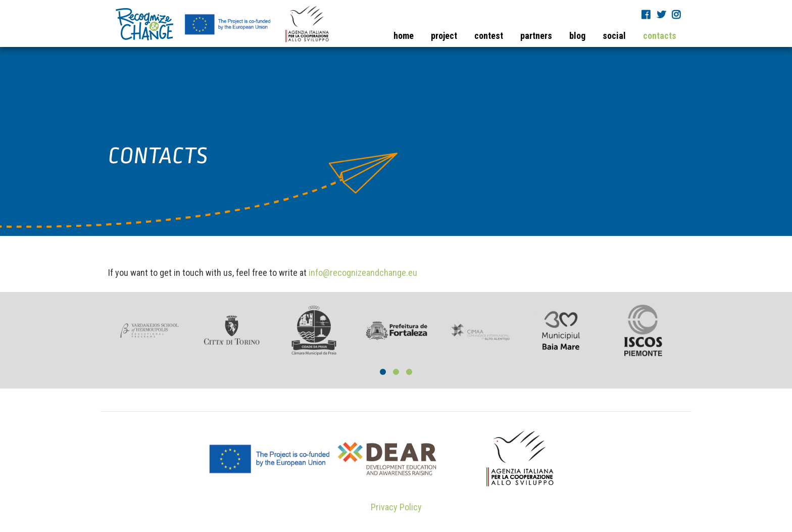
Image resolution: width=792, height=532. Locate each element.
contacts (660, 36)
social (614, 36)
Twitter (662, 14)
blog (577, 36)
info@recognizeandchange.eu (363, 273)
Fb (647, 14)
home (404, 36)
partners (536, 36)
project (444, 36)
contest (489, 36)
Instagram (677, 14)
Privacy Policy (396, 507)
